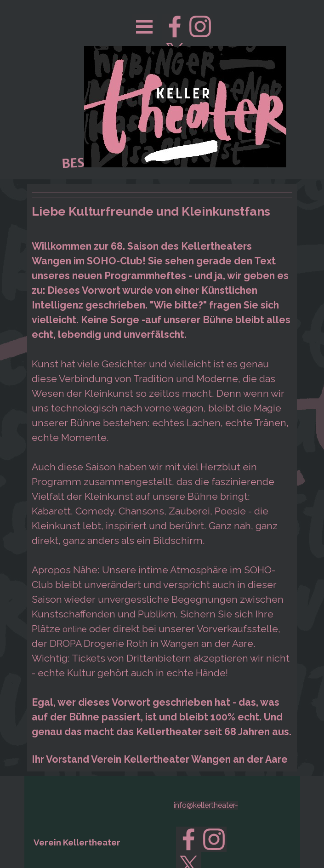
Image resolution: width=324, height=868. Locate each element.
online (75, 629)
